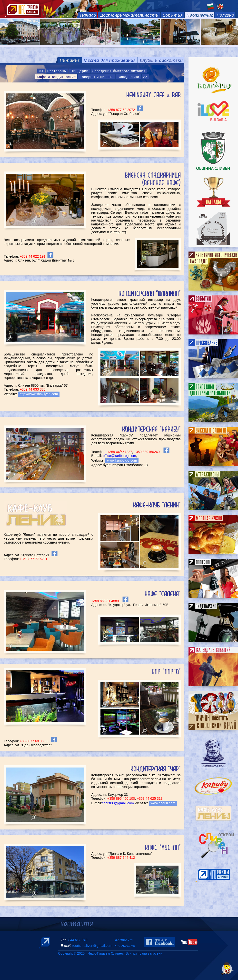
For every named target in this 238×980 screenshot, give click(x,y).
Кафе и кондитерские (56, 77)
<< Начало (125, 945)
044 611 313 (78, 940)
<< (41, 71)
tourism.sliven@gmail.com (92, 946)
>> (145, 77)
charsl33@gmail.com (118, 803)
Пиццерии (80, 71)
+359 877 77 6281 (34, 559)
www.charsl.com (163, 803)
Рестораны (57, 71)
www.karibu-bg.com (122, 460)
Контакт (125, 940)
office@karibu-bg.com (119, 456)
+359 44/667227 (120, 452)
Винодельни (128, 77)
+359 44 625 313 (150, 798)
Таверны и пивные (97, 77)
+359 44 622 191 (32, 256)
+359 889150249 (147, 452)
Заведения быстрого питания (119, 71)
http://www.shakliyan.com (39, 394)
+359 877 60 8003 (34, 741)
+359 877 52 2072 (121, 110)
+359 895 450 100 (121, 798)
